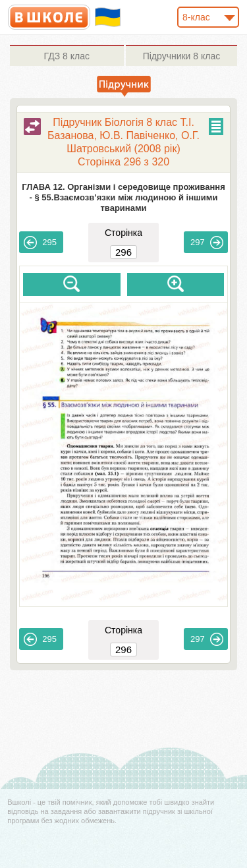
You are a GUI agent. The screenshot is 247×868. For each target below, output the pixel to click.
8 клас (67, 56)
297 (207, 243)
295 (40, 243)
